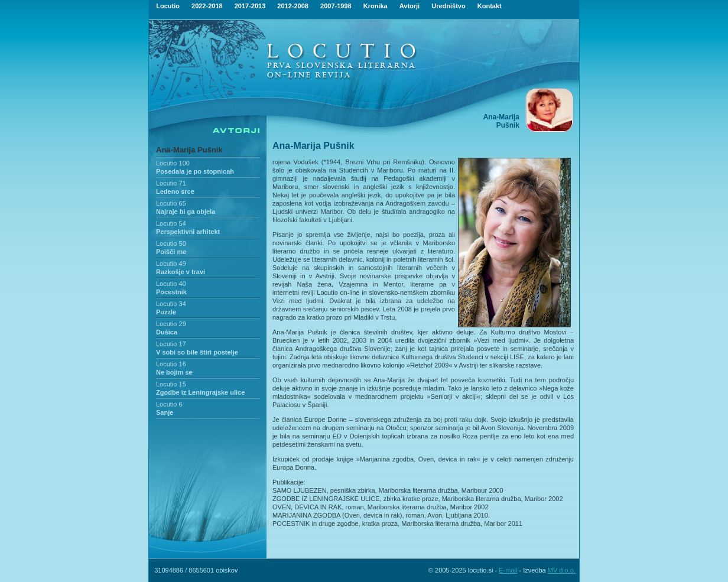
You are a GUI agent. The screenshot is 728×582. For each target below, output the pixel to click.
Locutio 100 (173, 163)
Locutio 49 (171, 264)
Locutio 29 (171, 324)
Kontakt (490, 6)
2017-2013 (250, 6)
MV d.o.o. (562, 570)
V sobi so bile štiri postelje (197, 352)
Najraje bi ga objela (186, 212)
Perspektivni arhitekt (188, 232)
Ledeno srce (175, 191)
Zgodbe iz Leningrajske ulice (200, 392)
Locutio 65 (171, 203)
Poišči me (171, 252)
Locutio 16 (171, 364)
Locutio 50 (171, 243)
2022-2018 (207, 6)
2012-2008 (293, 6)
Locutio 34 (171, 304)
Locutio (168, 6)
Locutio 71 (171, 183)
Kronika (376, 6)
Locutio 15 (171, 384)
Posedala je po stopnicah (195, 171)
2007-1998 (336, 6)
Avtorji (409, 6)
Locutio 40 (171, 284)
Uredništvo (448, 6)
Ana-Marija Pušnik (189, 150)
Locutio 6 (169, 404)
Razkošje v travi (181, 272)
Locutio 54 (171, 223)
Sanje (165, 412)
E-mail (508, 570)
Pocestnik (171, 292)
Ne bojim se (174, 372)
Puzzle (166, 312)
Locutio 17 (171, 344)
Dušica (167, 332)
